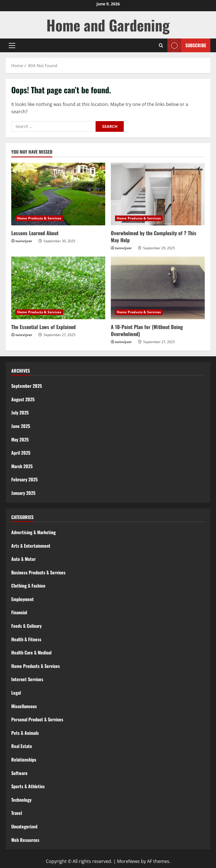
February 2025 (24, 479)
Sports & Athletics (28, 786)
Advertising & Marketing (33, 532)
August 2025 (23, 399)
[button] (12, 46)
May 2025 (20, 439)
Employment (22, 599)
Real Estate (22, 746)
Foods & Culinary (26, 626)
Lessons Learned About (35, 233)
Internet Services (27, 679)
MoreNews (128, 861)
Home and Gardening (108, 25)
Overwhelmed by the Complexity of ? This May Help (154, 236)
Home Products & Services (39, 218)
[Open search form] (161, 45)
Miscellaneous (24, 706)
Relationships (24, 760)
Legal (16, 693)
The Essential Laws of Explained (43, 327)
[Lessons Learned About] (58, 194)
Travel (17, 813)
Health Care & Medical (31, 652)
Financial (19, 612)
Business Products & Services (38, 572)
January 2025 (23, 493)
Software (19, 773)
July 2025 (20, 413)
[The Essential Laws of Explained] (58, 288)
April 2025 (21, 453)
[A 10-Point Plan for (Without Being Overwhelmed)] (158, 288)
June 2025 (21, 426)
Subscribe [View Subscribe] (187, 45)
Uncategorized (24, 826)
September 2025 (27, 386)
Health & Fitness (26, 639)
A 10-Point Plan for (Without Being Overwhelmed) (147, 330)
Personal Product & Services (37, 719)
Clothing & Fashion (28, 586)
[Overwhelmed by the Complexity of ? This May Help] (158, 194)
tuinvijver (24, 241)
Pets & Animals (25, 733)
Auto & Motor (23, 559)
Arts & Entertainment (31, 546)
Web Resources (25, 840)
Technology (21, 800)
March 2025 (22, 466)
